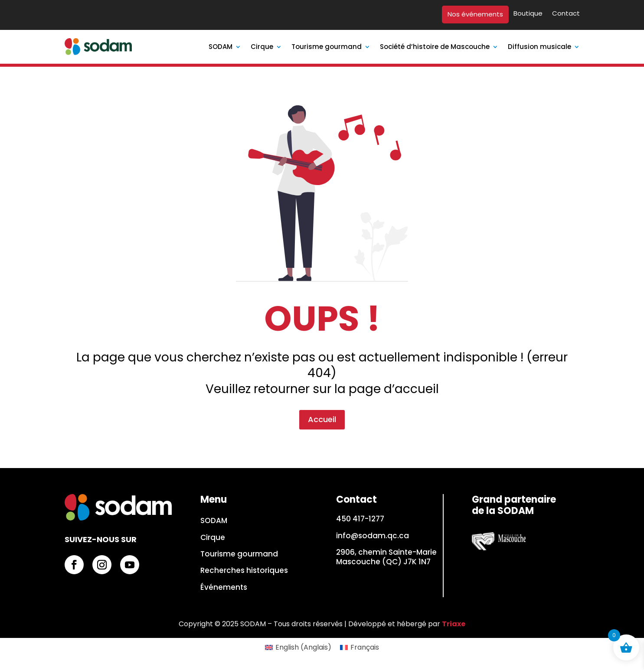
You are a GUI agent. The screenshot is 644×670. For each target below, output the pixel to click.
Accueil (322, 372)
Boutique (528, 14)
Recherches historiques (244, 571)
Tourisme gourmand (327, 47)
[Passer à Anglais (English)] (298, 647)
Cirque (262, 47)
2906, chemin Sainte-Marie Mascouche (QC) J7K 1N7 (386, 557)
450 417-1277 (360, 519)
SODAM (221, 47)
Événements (224, 588)
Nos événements (475, 15)
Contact (566, 14)
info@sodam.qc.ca (373, 536)
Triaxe (454, 624)
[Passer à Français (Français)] (360, 647)
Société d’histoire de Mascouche (435, 47)
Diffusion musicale (539, 47)
